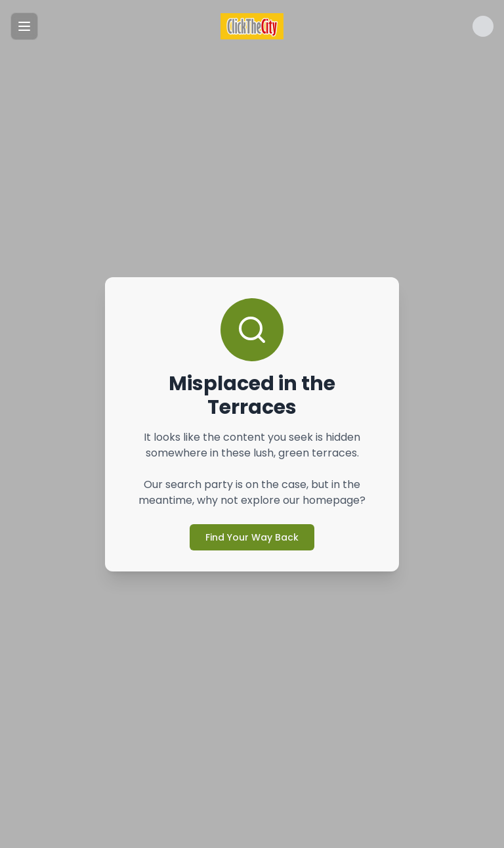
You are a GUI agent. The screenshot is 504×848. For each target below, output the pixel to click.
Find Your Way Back (252, 537)
